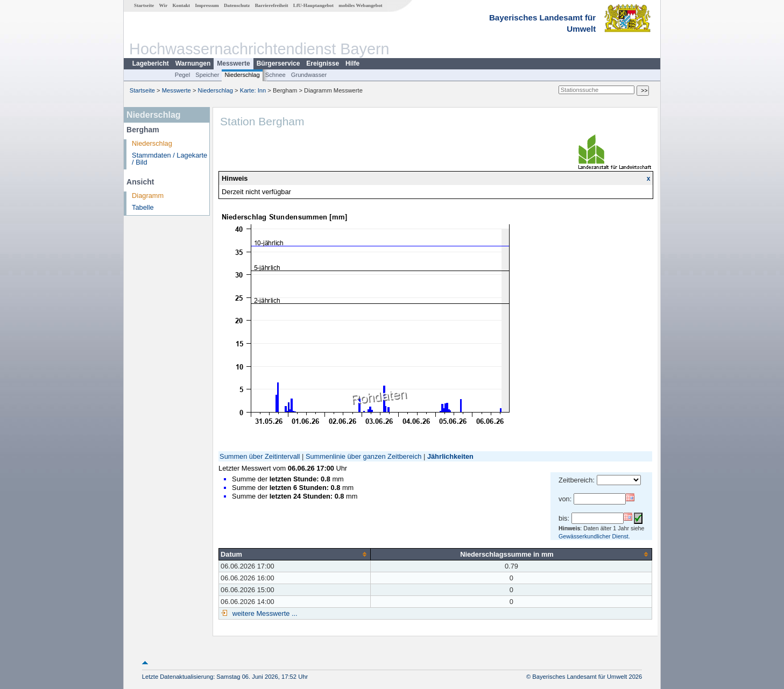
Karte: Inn (253, 90)
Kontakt (181, 5)
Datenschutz (237, 5)
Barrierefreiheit (272, 5)
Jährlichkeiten (450, 456)
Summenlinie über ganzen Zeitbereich (364, 456)
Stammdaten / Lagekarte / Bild (169, 159)
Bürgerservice (278, 63)
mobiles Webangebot (360, 5)
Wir (164, 5)
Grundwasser (309, 75)
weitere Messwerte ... (264, 613)
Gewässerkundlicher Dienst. (594, 536)
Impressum (207, 5)
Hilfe (352, 63)
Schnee (276, 75)
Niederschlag (242, 75)
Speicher (207, 75)
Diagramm (148, 196)
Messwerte (233, 63)
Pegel (183, 75)
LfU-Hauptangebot (313, 5)
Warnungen (193, 63)
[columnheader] (295, 554)
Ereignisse (323, 63)
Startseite (144, 5)
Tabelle (143, 207)
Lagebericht (151, 63)
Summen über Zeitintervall (260, 456)
